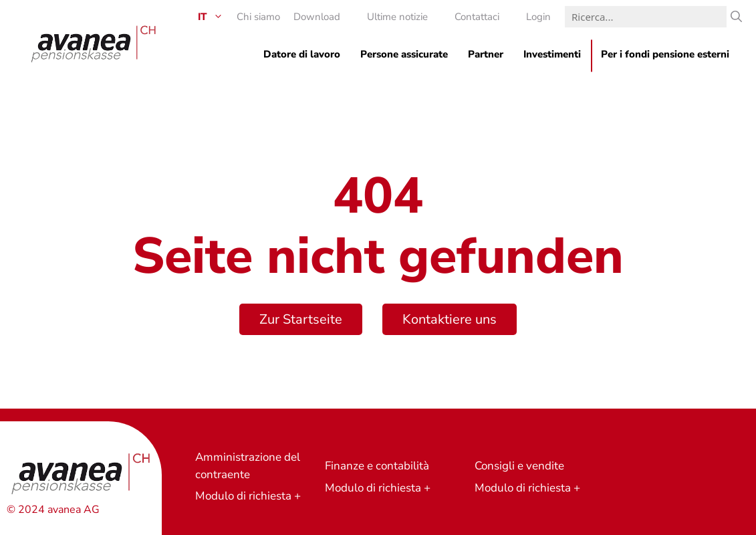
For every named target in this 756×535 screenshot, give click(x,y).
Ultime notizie (397, 17)
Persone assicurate (404, 54)
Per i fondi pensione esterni (665, 54)
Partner (486, 54)
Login (538, 17)
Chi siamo (258, 17)
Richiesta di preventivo (655, 434)
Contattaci (477, 17)
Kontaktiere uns (450, 319)
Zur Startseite (301, 319)
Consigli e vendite (519, 466)
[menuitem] (204, 17)
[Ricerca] (736, 17)
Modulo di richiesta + (248, 496)
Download (317, 17)
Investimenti (552, 54)
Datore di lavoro (302, 54)
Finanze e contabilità (377, 466)
